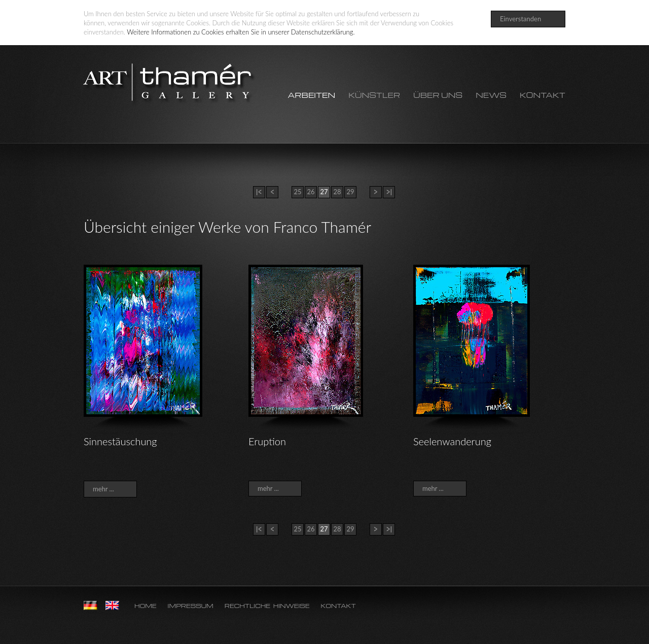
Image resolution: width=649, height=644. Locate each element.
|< (259, 192)
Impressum (191, 606)
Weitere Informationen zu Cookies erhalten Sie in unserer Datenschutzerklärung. (241, 32)
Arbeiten (311, 95)
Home (146, 606)
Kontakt (543, 95)
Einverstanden (520, 19)
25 (298, 192)
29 (350, 192)
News (491, 95)
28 (337, 192)
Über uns (438, 95)
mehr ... (103, 489)
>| (389, 192)
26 (311, 192)
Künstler (374, 95)
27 (324, 192)
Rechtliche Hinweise (267, 606)
